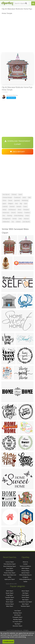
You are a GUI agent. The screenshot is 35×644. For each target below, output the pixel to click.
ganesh (19, 206)
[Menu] (33, 3)
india (20, 219)
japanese (17, 200)
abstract (26, 219)
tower (25, 206)
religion (11, 204)
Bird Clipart (17, 615)
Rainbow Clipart (25, 606)
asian (24, 197)
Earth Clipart (10, 600)
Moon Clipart (25, 591)
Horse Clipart (25, 597)
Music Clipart (10, 602)
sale (29, 197)
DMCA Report (25, 568)
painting (10, 216)
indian (27, 216)
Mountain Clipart (18, 626)
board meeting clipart (10, 566)
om (4, 216)
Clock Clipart (25, 595)
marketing (25, 200)
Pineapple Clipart (17, 617)
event (20, 194)
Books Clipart (10, 593)
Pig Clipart (17, 624)
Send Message (11, 98)
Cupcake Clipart (10, 597)
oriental (12, 206)
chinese (14, 194)
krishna (20, 213)
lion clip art (26, 222)
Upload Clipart (25, 573)
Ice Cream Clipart (18, 622)
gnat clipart (10, 568)
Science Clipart (10, 604)
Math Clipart (10, 591)
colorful (5, 206)
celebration (6, 222)
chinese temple (7, 197)
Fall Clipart (25, 593)
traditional (17, 197)
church (13, 213)
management (7, 219)
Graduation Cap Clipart (25, 602)
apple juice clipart (10, 579)
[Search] (26, 3)
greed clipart (10, 571)
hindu (5, 210)
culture (18, 222)
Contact (25, 564)
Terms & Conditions (25, 566)
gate (26, 204)
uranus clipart (10, 562)
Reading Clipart (17, 613)
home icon (6, 213)
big (21, 204)
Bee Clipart (25, 600)
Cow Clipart (17, 611)
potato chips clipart (10, 573)
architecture (12, 210)
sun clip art (6, 194)
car (13, 222)
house (10, 200)
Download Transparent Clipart (17, 143)
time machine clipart (10, 564)
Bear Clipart (25, 604)
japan (4, 204)
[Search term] (22, 3)
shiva (20, 210)
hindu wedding (19, 216)
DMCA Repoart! (18, 152)
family (15, 219)
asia (16, 204)
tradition (27, 213)
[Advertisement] (17, 34)
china (4, 200)
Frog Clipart (10, 595)
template (26, 210)
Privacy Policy (25, 571)
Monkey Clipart (17, 619)
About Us (25, 562)
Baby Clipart (10, 606)
